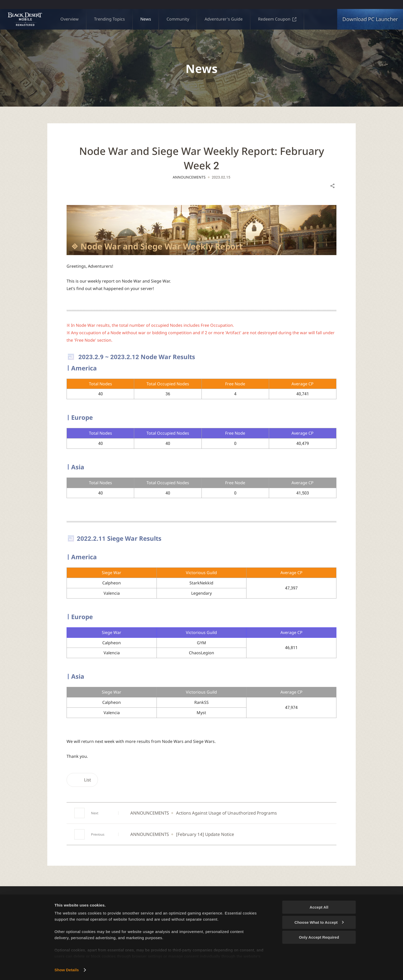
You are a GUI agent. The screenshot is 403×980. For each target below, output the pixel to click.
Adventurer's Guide (224, 19)
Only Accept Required (319, 937)
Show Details (67, 970)
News (146, 19)
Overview (70, 19)
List (82, 780)
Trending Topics (109, 19)
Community (178, 19)
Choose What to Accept (319, 922)
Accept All (319, 907)
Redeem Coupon (277, 19)
